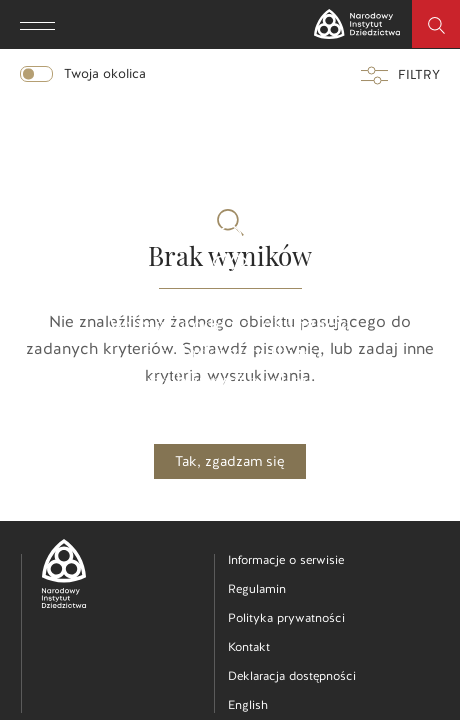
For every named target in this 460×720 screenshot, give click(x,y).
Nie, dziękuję (230, 496)
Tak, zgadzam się (230, 461)
